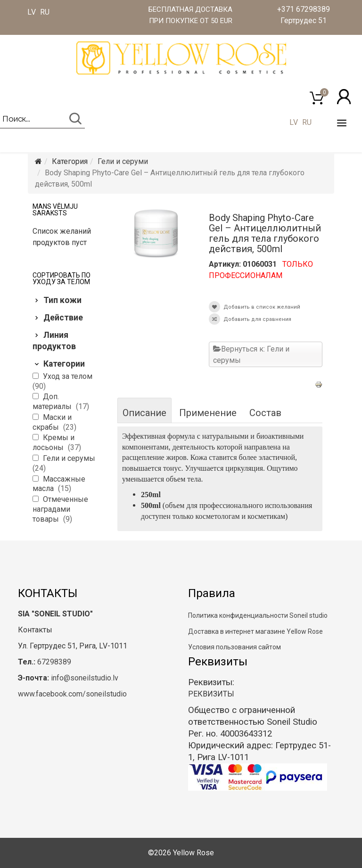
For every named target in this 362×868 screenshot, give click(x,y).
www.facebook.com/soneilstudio (72, 694)
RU (45, 12)
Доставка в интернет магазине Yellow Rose (255, 631)
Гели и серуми (123, 161)
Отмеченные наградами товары (60, 509)
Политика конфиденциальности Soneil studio (258, 615)
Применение (208, 413)
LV (32, 12)
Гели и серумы (69, 458)
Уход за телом (68, 376)
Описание (144, 413)
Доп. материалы (53, 401)
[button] (344, 97)
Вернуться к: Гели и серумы (251, 355)
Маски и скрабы (52, 422)
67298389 (54, 662)
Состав (265, 413)
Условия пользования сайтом (234, 647)
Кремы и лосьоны (53, 442)
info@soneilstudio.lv (85, 678)
